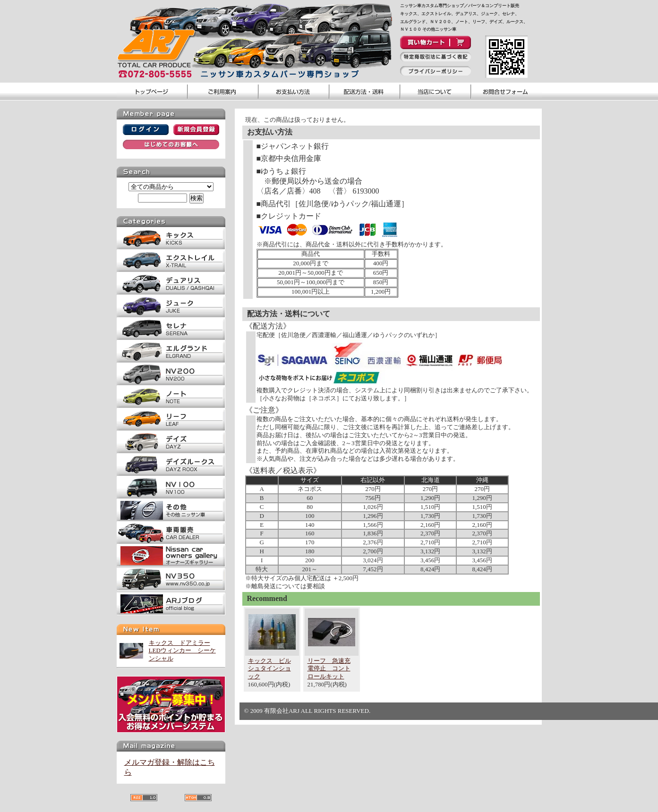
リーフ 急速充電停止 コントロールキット (329, 669)
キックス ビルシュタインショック (269, 669)
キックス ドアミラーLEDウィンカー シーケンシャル (182, 651)
